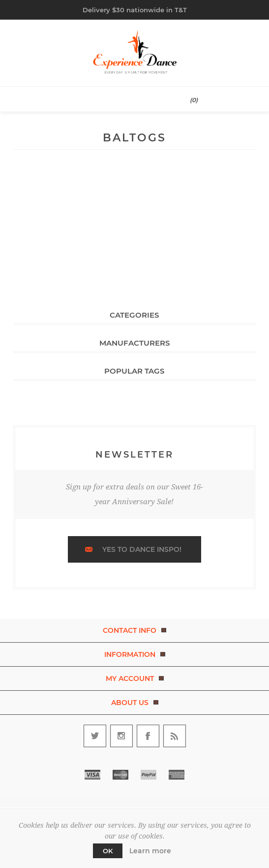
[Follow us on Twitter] (95, 736)
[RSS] (175, 736)
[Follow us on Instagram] (121, 736)
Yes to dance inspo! (142, 549)
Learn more (150, 851)
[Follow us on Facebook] (148, 736)
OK (108, 851)
